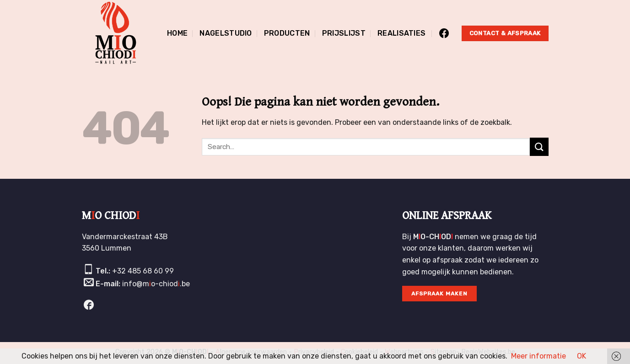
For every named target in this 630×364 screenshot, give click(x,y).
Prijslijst (344, 33)
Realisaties (402, 33)
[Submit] (539, 147)
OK (582, 356)
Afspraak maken (439, 294)
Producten (287, 33)
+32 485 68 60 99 (143, 271)
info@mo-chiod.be (156, 284)
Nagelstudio (226, 33)
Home (177, 33)
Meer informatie (538, 356)
